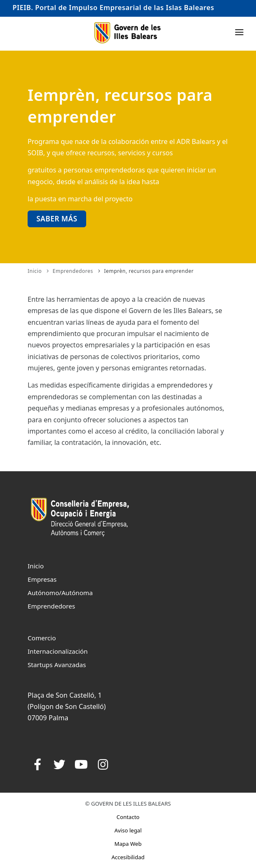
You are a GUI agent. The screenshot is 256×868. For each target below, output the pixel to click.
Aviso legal (128, 830)
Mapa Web (128, 844)
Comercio (42, 638)
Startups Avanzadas (57, 665)
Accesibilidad (128, 857)
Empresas (42, 579)
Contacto (128, 817)
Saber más (57, 219)
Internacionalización (58, 651)
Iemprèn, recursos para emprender (149, 271)
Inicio (35, 271)
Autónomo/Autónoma (60, 593)
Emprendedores (73, 271)
